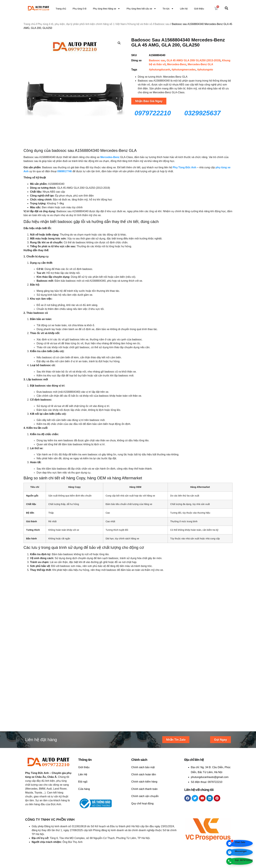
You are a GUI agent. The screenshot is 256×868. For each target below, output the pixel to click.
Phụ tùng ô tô (80, 9)
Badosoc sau (162, 24)
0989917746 (65, 171)
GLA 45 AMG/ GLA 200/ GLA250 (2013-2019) (194, 60)
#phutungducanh (160, 70)
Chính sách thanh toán (144, 726)
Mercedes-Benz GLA (200, 64)
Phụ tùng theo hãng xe (106, 9)
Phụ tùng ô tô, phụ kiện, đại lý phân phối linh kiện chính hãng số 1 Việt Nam (82, 24)
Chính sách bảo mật (143, 704)
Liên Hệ (83, 712)
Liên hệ (184, 9)
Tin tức (168, 9)
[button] (119, 43)
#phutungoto (205, 70)
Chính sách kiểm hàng (144, 719)
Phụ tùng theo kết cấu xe (141, 9)
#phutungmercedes (184, 70)
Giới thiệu (199, 9)
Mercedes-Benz (177, 64)
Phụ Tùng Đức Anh (184, 167)
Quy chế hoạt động (142, 741)
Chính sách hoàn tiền (144, 712)
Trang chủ (61, 9)
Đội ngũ (83, 719)
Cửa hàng (84, 726)
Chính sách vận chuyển (145, 733)
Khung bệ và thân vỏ (140, 24)
